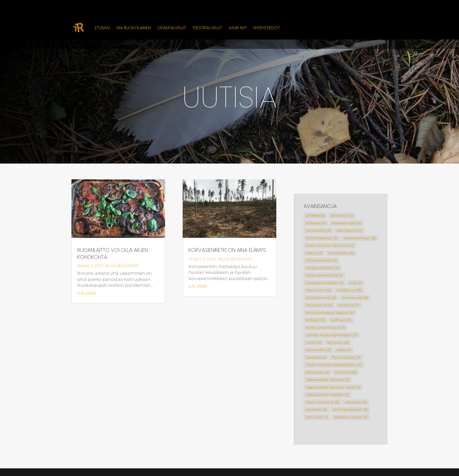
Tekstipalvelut (207, 28)
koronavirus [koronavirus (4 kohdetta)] (319, 305)
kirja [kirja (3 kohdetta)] (356, 283)
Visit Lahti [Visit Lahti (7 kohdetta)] (317, 417)
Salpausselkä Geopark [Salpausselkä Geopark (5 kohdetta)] (328, 380)
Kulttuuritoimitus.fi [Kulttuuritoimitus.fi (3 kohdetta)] (325, 328)
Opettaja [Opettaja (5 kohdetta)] (316, 357)
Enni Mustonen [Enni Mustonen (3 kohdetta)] (322, 238)
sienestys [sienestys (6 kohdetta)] (356, 402)
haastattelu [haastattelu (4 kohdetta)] (341, 253)
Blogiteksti (128, 266)
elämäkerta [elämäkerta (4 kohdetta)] (349, 230)
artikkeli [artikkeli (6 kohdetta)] (315, 215)
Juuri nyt (238, 28)
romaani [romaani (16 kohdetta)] (346, 372)
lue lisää (87, 293)
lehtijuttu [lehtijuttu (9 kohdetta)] (338, 342)
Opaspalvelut (172, 28)
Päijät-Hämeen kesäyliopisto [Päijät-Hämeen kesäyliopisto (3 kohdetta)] (334, 365)
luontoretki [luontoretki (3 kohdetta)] (318, 350)
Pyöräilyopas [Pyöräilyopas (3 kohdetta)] (346, 357)
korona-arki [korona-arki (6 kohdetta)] (355, 298)
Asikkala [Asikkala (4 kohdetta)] (316, 223)
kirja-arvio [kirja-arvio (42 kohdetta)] (318, 290)
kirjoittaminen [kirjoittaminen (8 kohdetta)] (321, 298)
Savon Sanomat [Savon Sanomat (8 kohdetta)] (323, 402)
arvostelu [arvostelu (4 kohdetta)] (342, 215)
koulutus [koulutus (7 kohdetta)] (349, 305)
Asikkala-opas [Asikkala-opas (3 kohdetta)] (346, 223)
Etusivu (102, 28)
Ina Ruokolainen (134, 28)
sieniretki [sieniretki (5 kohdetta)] (316, 409)
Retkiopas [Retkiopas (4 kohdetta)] (317, 372)
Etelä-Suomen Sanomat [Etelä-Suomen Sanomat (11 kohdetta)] (330, 245)
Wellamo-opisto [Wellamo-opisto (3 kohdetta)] (351, 417)
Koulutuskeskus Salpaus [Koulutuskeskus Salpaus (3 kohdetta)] (330, 313)
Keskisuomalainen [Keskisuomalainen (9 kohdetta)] (325, 283)
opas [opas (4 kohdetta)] (344, 350)
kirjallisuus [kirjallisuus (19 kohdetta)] (349, 290)
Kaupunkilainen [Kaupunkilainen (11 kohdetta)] (322, 268)
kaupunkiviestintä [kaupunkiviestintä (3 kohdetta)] (324, 275)
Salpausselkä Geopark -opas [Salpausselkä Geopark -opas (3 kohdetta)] (333, 387)
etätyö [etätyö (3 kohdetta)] (314, 253)
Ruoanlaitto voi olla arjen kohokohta (113, 254)
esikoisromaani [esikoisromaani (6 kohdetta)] (360, 238)
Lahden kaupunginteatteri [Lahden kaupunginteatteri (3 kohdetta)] (332, 335)
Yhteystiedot (267, 28)
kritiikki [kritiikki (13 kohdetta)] (315, 320)
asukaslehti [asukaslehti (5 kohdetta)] (318, 230)
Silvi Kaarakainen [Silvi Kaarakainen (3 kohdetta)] (350, 409)
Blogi (111, 266)
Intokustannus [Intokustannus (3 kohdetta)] (321, 260)
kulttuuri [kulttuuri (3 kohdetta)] (341, 320)
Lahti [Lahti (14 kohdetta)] (314, 342)
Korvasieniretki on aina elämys (227, 250)
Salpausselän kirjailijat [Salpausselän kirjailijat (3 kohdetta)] (327, 395)
